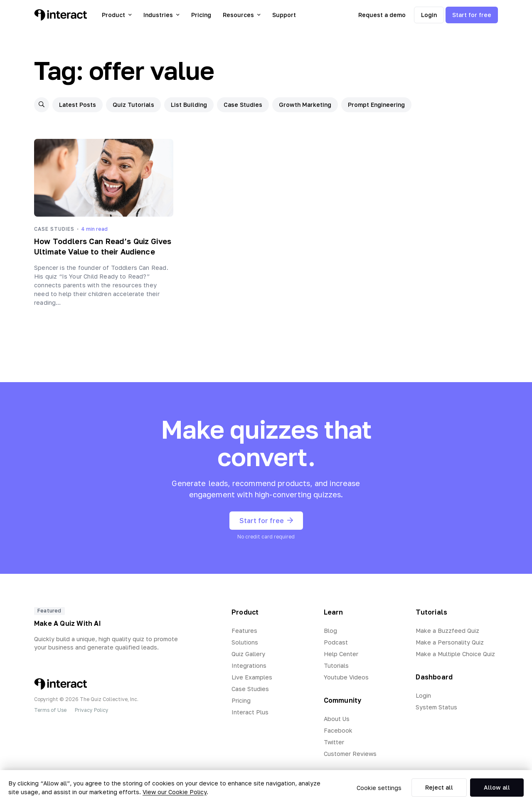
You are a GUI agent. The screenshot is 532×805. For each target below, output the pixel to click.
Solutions (245, 642)
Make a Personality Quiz (450, 642)
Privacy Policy (92, 710)
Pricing (201, 15)
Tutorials (336, 665)
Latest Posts (78, 105)
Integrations (249, 665)
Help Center (341, 654)
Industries (161, 15)
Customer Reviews (350, 754)
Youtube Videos (346, 677)
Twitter (334, 742)
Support (284, 15)
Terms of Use (50, 710)
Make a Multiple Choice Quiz (455, 654)
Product (117, 15)
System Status (436, 707)
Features (244, 631)
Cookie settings (379, 788)
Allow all (497, 787)
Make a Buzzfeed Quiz (447, 631)
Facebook (338, 730)
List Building (189, 105)
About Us (337, 719)
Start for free (472, 15)
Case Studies (243, 105)
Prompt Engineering (376, 105)
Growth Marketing (305, 105)
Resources (242, 15)
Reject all (439, 787)
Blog (330, 631)
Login (429, 15)
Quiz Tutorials (133, 105)
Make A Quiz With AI (68, 623)
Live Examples (252, 677)
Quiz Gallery (248, 654)
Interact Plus (250, 712)
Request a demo (382, 15)
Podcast (336, 642)
